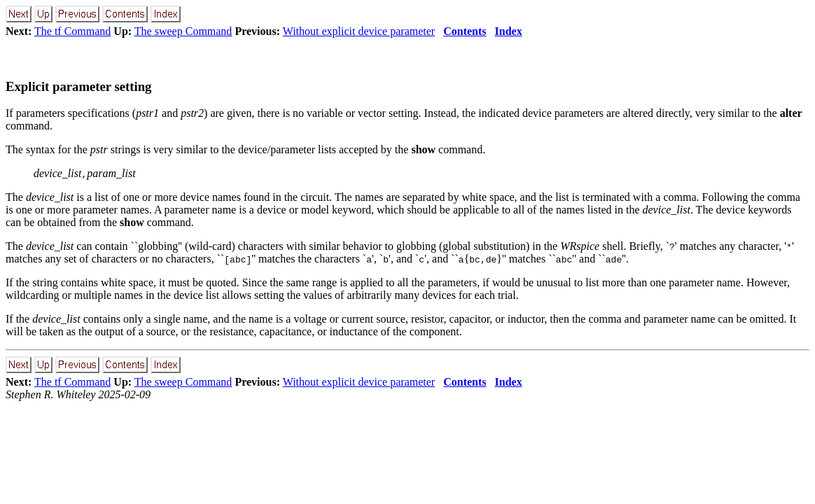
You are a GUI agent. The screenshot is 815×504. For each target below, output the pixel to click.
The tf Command (72, 31)
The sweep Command (183, 31)
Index (509, 31)
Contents (465, 31)
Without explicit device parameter (359, 31)
